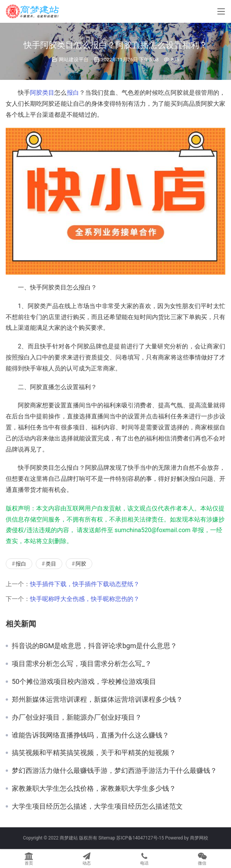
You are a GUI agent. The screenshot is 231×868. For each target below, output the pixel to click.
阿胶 (36, 93)
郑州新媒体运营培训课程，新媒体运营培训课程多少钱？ (97, 699)
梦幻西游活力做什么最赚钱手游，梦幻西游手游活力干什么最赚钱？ (114, 771)
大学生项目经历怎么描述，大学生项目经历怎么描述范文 (97, 806)
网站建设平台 (74, 60)
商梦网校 (199, 838)
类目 (48, 93)
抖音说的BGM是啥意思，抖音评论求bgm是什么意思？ (94, 646)
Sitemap (107, 838)
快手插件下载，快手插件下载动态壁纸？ (85, 584)
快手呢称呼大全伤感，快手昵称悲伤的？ (85, 599)
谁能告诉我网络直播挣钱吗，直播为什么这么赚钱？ (90, 735)
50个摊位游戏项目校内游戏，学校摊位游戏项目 (84, 682)
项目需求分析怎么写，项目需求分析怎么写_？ (82, 664)
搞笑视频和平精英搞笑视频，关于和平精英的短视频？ (94, 753)
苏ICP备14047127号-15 (140, 838)
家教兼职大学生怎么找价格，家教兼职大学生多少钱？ (94, 789)
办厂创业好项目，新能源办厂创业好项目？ (77, 717)
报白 (73, 93)
